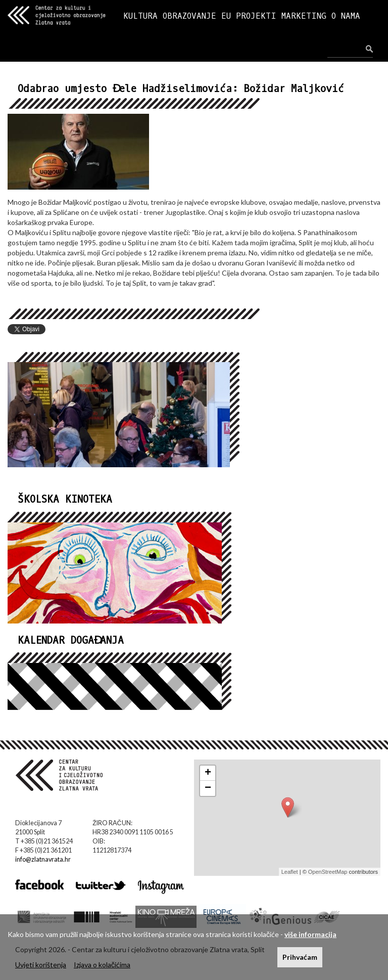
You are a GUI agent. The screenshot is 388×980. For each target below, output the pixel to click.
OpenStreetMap (328, 872)
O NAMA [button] (346, 16)
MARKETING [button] (304, 16)
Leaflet (290, 872)
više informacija (310, 934)
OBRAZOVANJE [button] (189, 16)
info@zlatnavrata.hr (43, 859)
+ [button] (208, 773)
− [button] (208, 788)
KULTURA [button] (140, 16)
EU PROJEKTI (249, 16)
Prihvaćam (300, 957)
